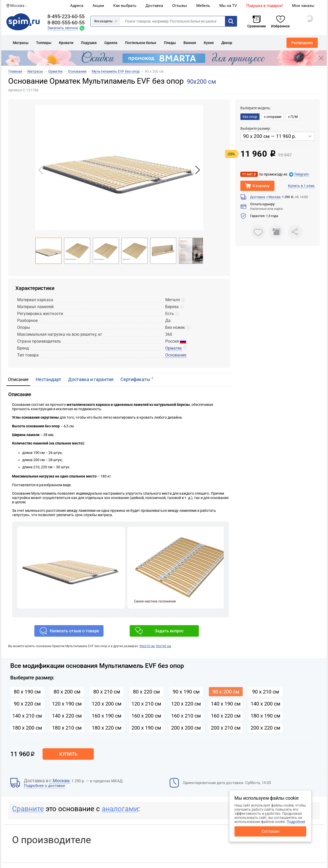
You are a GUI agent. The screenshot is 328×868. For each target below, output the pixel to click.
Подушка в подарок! (265, 6)
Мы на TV (228, 6)
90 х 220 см (27, 704)
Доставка (154, 6)
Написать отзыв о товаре (74, 631)
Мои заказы (303, 6)
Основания (176, 355)
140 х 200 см (265, 704)
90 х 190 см (186, 692)
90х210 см (147, 646)
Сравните (28, 809)
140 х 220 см (67, 716)
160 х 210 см (186, 716)
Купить (68, 754)
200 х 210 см (226, 728)
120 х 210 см (146, 704)
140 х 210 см (27, 716)
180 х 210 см (67, 728)
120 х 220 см (186, 704)
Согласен (270, 831)
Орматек (174, 348)
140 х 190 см (226, 704)
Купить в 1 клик (301, 186)
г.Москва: (274, 197)
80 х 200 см (67, 692)
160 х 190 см (107, 716)
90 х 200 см (226, 692)
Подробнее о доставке (44, 786)
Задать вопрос (169, 631)
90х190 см (163, 646)
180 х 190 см (265, 716)
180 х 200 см (27, 728)
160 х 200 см (146, 716)
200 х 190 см (146, 728)
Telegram (301, 174)
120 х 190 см (67, 704)
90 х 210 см (266, 692)
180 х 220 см (107, 728)
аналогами (120, 809)
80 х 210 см (107, 692)
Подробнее (296, 822)
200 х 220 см (265, 728)
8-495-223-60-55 (66, 16)
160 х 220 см (226, 716)
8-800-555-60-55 (66, 23)
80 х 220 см (146, 692)
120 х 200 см (107, 704)
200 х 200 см (186, 728)
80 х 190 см (27, 692)
